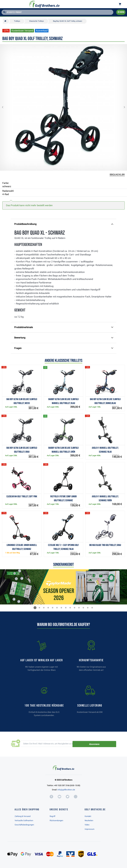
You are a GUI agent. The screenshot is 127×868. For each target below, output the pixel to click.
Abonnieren (106, 744)
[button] (5, 107)
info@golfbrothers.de (66, 790)
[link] (44, 702)
